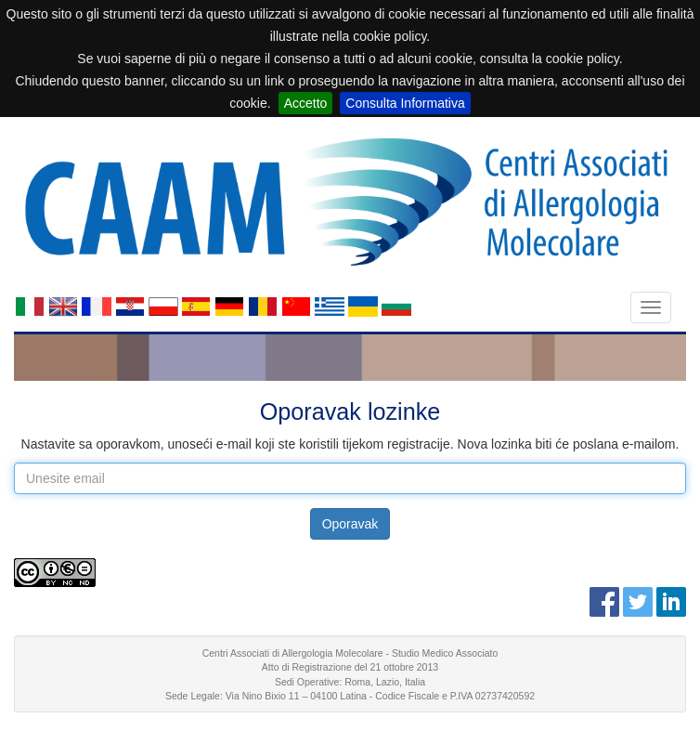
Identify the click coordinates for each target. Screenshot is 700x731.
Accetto (306, 103)
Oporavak (350, 524)
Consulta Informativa (405, 103)
